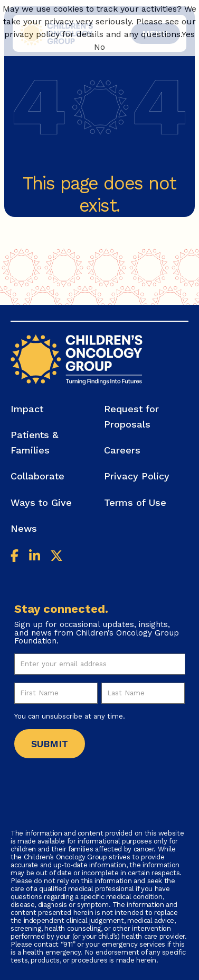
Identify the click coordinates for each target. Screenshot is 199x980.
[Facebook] (15, 557)
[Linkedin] (35, 557)
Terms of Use (135, 502)
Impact (27, 409)
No (99, 47)
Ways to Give (41, 502)
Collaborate (37, 476)
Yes (188, 34)
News (24, 528)
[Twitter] (56, 557)
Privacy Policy (137, 476)
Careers (122, 450)
